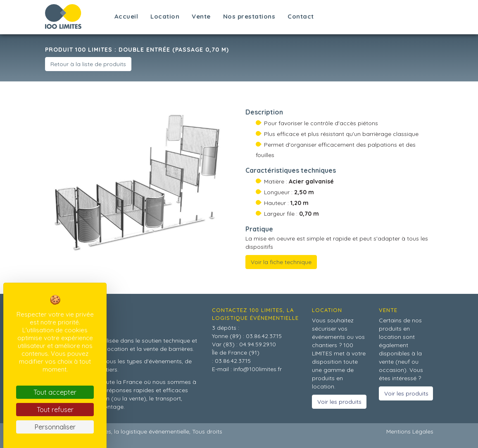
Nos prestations (249, 16)
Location (165, 16)
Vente (201, 16)
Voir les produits (339, 402)
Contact (301, 16)
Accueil (126, 16)
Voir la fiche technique (281, 262)
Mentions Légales (410, 431)
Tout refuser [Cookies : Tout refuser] (55, 410)
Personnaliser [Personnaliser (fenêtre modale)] (55, 427)
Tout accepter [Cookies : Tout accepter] (55, 392)
